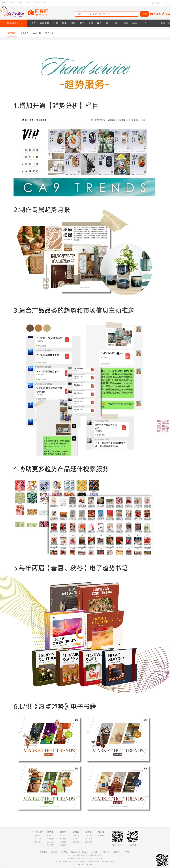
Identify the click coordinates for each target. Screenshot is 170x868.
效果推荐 (101, 835)
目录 (91, 23)
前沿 (56, 23)
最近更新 (44, 23)
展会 (73, 23)
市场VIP (37, 842)
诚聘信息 (116, 852)
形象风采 (54, 852)
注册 (158, 3)
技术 (117, 23)
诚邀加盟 (75, 852)
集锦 (126, 23)
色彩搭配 (50, 845)
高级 (168, 14)
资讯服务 (25, 33)
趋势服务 (12, 33)
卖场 (82, 23)
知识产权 (37, 33)
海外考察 (49, 33)
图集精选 (89, 839)
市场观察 (63, 839)
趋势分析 (165, 23)
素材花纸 (89, 842)
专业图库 (89, 835)
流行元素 (50, 842)
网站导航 (106, 852)
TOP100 (165, 3)
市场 (64, 23)
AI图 (135, 23)
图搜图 (157, 14)
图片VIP (37, 839)
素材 (108, 23)
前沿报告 (50, 835)
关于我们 (43, 852)
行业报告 (63, 842)
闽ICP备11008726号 (85, 865)
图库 (99, 23)
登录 (153, 3)
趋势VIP (37, 835)
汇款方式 (85, 852)
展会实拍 (63, 835)
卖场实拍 (76, 842)
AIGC (144, 23)
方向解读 (76, 839)
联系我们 (64, 852)
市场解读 (63, 845)
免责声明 (127, 852)
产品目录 (76, 835)
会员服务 (95, 852)
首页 (33, 23)
